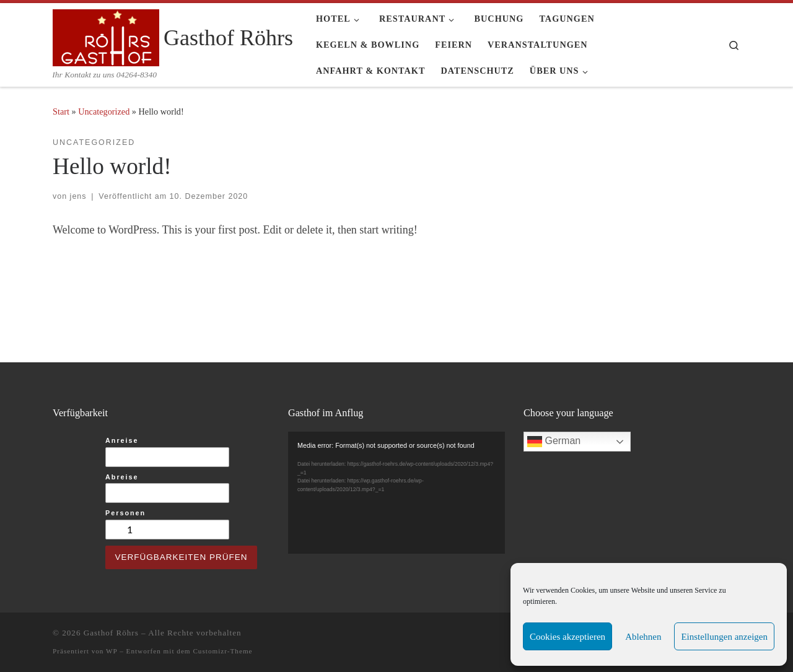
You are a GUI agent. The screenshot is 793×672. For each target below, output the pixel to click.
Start (61, 111)
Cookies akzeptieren (567, 637)
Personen (125, 513)
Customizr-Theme (222, 651)
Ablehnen (643, 637)
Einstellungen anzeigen (724, 637)
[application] (396, 493)
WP (112, 651)
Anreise (122, 440)
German (554, 442)
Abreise (122, 477)
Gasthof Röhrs (111, 633)
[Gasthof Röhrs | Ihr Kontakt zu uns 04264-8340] (106, 36)
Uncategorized (104, 111)
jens (78, 196)
